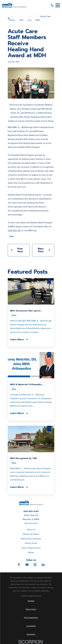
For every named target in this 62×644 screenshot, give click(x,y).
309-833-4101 (31, 512)
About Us (31, 529)
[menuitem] (31, 601)
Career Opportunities (31, 548)
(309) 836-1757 (14, 230)
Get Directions (31, 523)
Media (31, 552)
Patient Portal (31, 543)
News (12, 236)
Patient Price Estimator (31, 539)
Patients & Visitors (31, 534)
